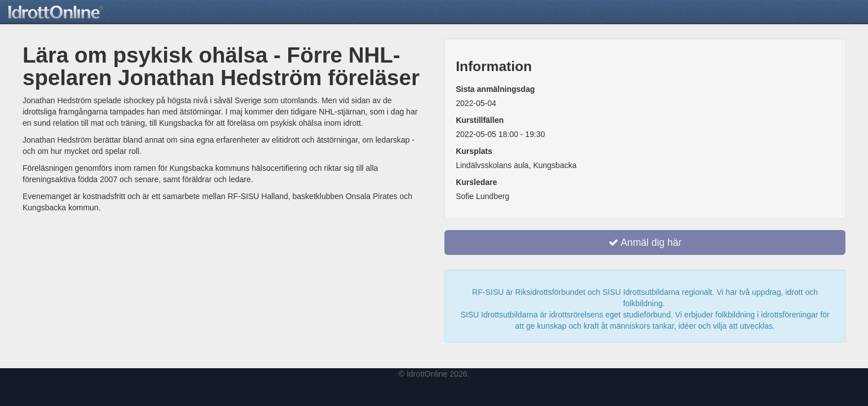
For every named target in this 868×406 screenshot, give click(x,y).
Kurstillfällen (480, 120)
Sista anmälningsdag (495, 89)
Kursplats (474, 151)
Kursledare (476, 182)
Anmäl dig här (645, 242)
